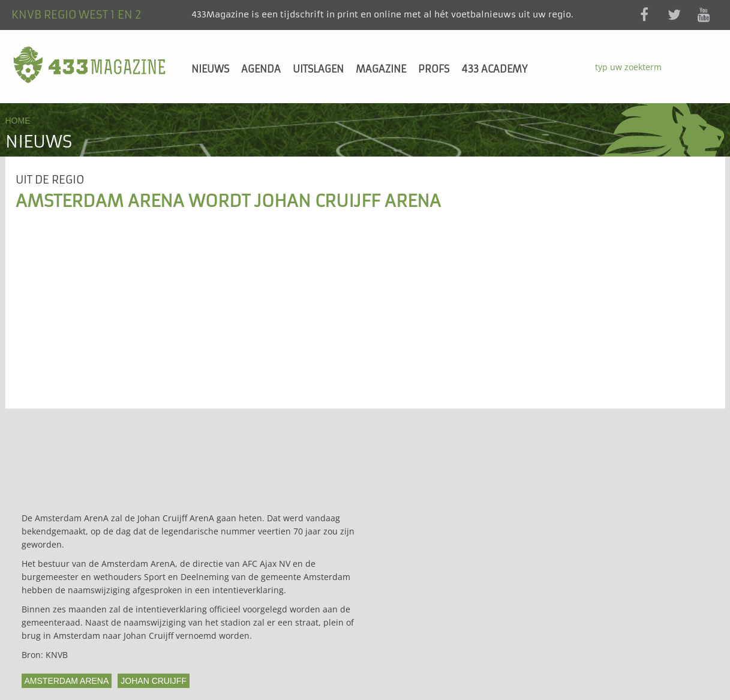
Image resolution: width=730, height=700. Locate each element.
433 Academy (494, 69)
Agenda (261, 69)
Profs (434, 69)
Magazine (381, 69)
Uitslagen (318, 69)
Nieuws (210, 69)
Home (18, 121)
